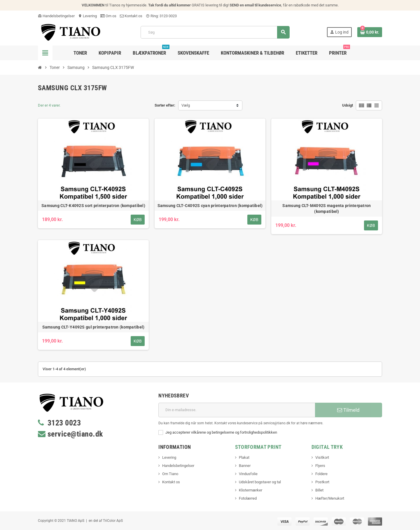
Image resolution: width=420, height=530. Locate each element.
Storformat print (258, 447)
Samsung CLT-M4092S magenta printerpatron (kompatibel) (327, 208)
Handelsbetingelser (56, 16)
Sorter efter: (165, 105)
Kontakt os (131, 16)
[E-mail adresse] (237, 410)
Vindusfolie (248, 474)
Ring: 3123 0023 (161, 16)
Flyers (320, 466)
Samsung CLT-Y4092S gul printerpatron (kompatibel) (93, 327)
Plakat (244, 457)
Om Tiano (170, 474)
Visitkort (322, 457)
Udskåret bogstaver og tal (260, 482)
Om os (108, 16)
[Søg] (215, 32)
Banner (245, 466)
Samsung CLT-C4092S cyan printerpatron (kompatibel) (210, 206)
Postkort (322, 482)
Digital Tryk (327, 447)
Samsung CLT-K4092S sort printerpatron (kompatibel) (93, 206)
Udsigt (348, 105)
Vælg (186, 105)
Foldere (321, 474)
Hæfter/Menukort (330, 498)
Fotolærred (248, 498)
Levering (87, 16)
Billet (319, 490)
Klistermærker (251, 490)
